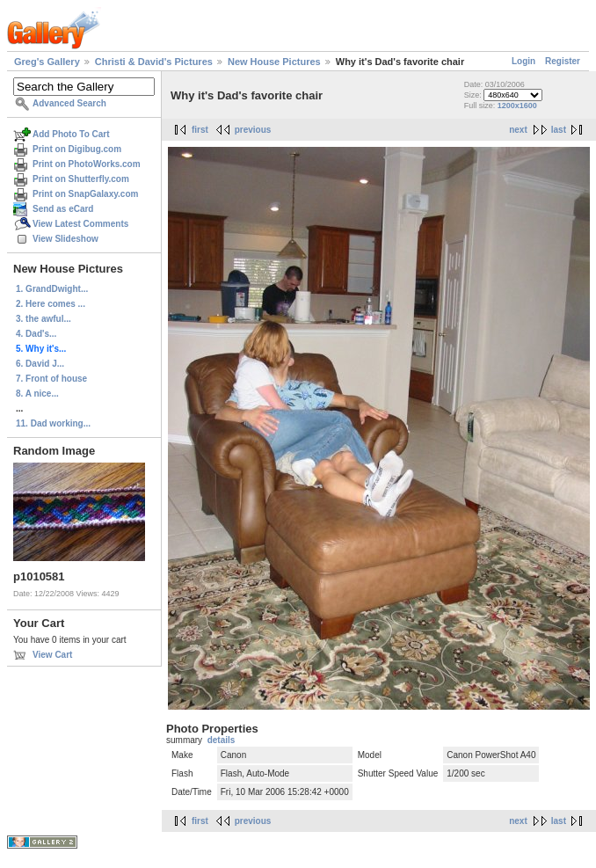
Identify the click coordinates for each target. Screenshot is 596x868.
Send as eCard (63, 209)
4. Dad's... (36, 334)
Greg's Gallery (47, 62)
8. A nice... (37, 394)
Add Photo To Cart (71, 134)
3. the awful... (44, 319)
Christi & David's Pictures (154, 62)
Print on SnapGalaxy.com (85, 194)
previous (253, 130)
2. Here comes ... (51, 304)
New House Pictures (274, 62)
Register (563, 61)
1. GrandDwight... (52, 289)
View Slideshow (65, 239)
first (200, 130)
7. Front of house (51, 379)
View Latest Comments (80, 224)
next (518, 130)
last (559, 130)
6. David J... (40, 364)
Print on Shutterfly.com (81, 179)
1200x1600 (517, 106)
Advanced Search (69, 103)
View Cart (52, 655)
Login (523, 61)
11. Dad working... (53, 423)
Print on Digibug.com (77, 149)
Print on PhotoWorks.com (87, 164)
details (222, 740)
